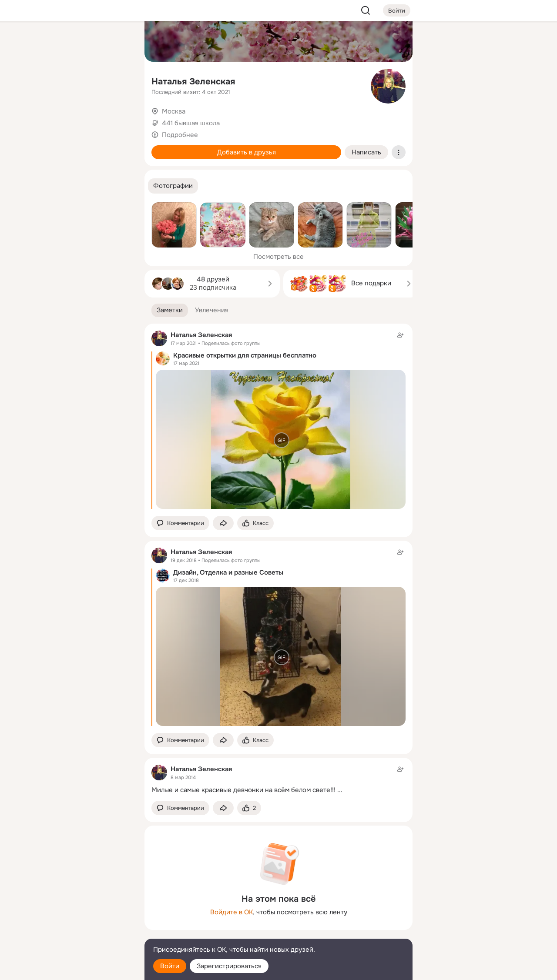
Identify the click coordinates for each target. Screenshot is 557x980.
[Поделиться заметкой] (223, 523)
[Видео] (118, 80)
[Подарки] (42, 118)
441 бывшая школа (191, 123)
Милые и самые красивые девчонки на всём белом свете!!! (243, 790)
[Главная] (42, 42)
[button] (173, 186)
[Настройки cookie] (80, 968)
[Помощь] (42, 157)
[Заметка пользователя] (278, 779)
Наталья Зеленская (193, 82)
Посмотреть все (278, 257)
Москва (174, 111)
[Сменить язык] (80, 932)
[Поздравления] (80, 118)
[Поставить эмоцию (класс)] (255, 523)
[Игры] (118, 118)
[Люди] (80, 80)
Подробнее (180, 135)
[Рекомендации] (80, 157)
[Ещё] (80, 913)
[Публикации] (42, 80)
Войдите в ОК (232, 912)
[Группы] (118, 42)
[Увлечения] (80, 42)
